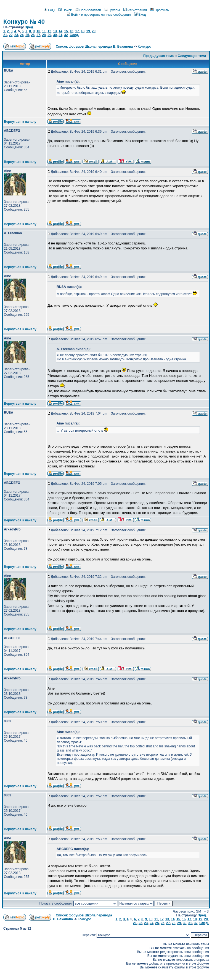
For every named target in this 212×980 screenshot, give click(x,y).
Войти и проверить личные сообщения (99, 15)
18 (82, 31)
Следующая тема (192, 56)
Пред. (29, 27)
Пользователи (88, 10)
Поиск (65, 10)
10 (38, 31)
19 (88, 31)
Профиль (160, 10)
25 (27, 35)
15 (66, 31)
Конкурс (144, 47)
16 (71, 31)
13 (55, 31)
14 (60, 31)
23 (16, 35)
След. (74, 35)
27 (38, 35)
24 (22, 35)
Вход (140, 15)
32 (66, 35)
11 (44, 31)
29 (49, 35)
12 (49, 31)
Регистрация (135, 10)
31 (60, 35)
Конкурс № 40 (24, 22)
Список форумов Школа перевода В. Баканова (94, 47)
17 (77, 31)
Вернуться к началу (20, 122)
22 (11, 35)
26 (33, 35)
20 (94, 31)
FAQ (49, 10)
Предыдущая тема (158, 56)
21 (5, 35)
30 (55, 35)
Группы (112, 10)
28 (44, 35)
